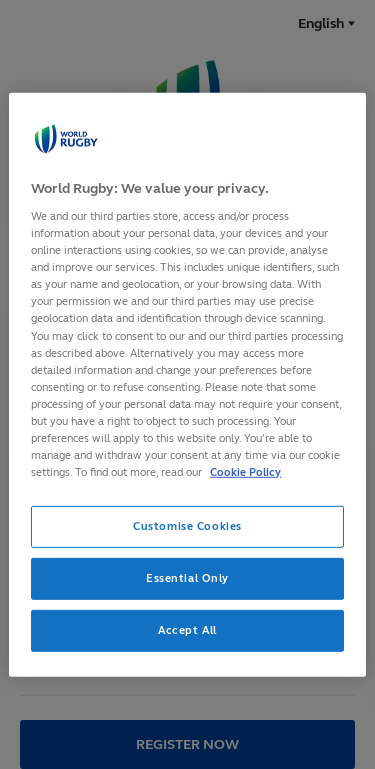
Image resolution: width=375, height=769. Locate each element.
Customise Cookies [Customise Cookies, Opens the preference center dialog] (187, 526)
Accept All (187, 630)
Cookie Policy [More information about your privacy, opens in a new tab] (245, 472)
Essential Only (187, 578)
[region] (187, 384)
